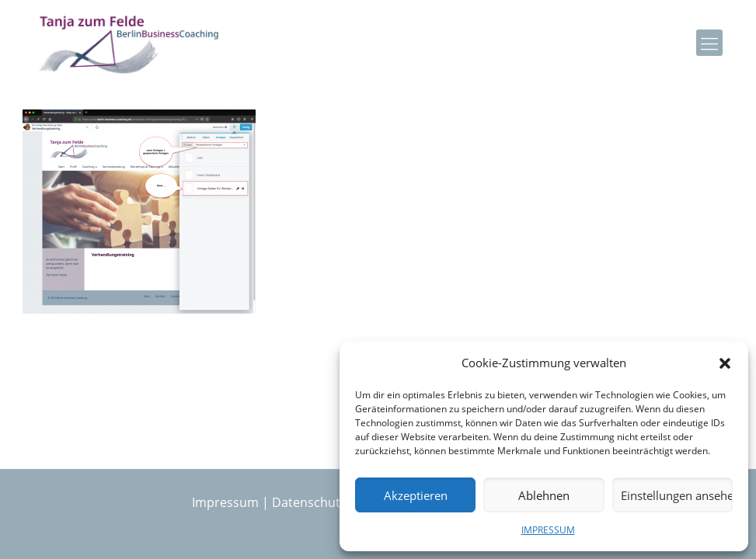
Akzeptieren (416, 495)
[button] (725, 363)
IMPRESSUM (548, 530)
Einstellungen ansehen (677, 495)
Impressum (225, 502)
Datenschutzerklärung (337, 502)
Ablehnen (544, 495)
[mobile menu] (709, 43)
